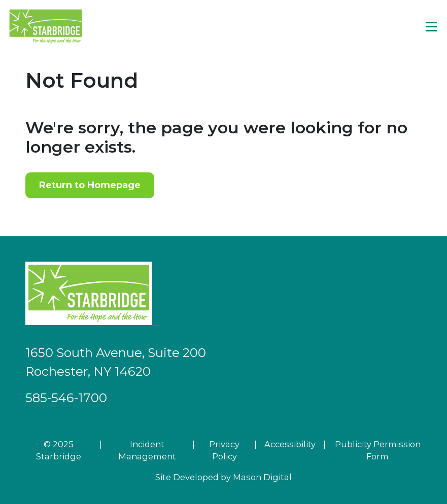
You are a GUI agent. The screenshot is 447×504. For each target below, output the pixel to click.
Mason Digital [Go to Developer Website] (262, 477)
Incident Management (147, 450)
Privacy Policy (224, 450)
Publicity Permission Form (378, 450)
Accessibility (290, 444)
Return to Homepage (90, 185)
